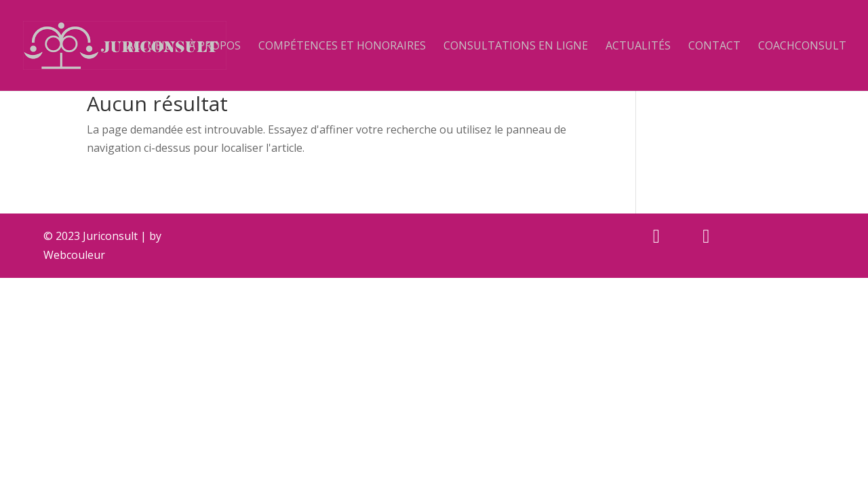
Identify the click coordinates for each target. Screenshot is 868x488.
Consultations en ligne (516, 47)
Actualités (638, 47)
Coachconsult (802, 47)
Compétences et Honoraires (342, 47)
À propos (215, 47)
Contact (714, 47)
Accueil (149, 47)
